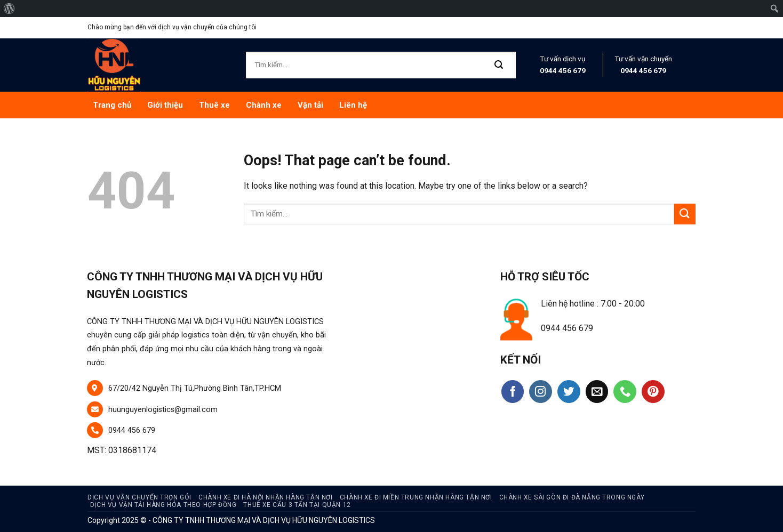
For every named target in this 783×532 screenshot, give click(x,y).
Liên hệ (353, 105)
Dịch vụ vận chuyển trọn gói (139, 497)
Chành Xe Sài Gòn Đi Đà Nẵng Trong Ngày (572, 497)
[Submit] (499, 65)
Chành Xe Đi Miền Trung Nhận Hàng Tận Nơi (416, 497)
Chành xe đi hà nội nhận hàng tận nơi (265, 497)
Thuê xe (214, 105)
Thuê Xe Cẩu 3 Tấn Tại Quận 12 (297, 505)
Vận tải (310, 105)
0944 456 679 (563, 70)
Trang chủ (112, 105)
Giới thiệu (165, 105)
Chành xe (264, 105)
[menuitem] (9, 9)
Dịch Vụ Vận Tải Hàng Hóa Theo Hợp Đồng (163, 505)
